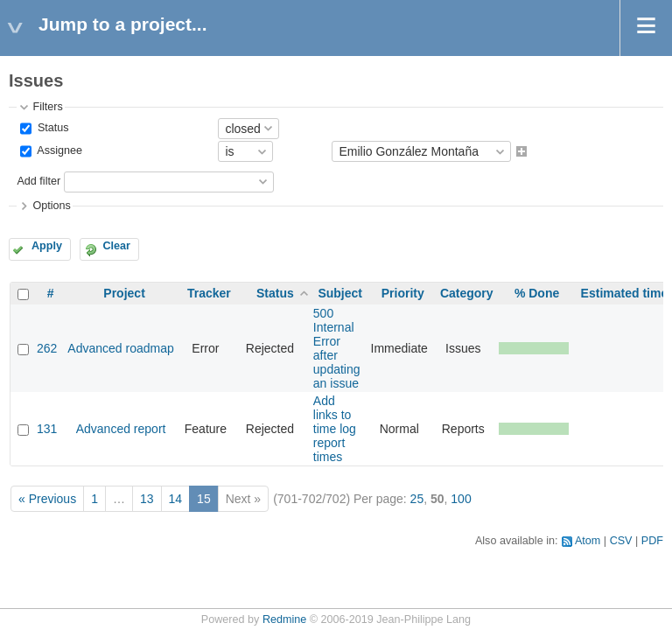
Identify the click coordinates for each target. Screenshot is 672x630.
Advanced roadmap (120, 348)
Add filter (38, 181)
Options (51, 206)
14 (176, 499)
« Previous (47, 499)
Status (51, 128)
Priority (403, 293)
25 (417, 499)
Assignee (58, 151)
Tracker (209, 293)
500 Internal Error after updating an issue (337, 348)
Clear (116, 246)
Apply (47, 246)
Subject (340, 293)
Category (467, 293)
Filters (47, 107)
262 (47, 348)
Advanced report (121, 429)
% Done (537, 293)
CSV (621, 541)
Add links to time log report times (335, 429)
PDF (652, 541)
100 (461, 499)
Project (124, 293)
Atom (588, 541)
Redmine (284, 619)
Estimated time (625, 293)
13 (147, 499)
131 (47, 429)
